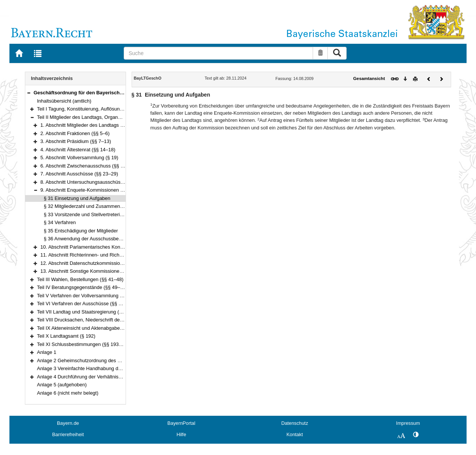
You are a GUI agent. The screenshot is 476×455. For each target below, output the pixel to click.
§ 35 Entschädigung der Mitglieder (81, 231)
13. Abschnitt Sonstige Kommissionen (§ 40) (88, 271)
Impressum (408, 423)
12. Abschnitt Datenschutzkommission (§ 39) (89, 263)
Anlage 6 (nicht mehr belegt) (68, 393)
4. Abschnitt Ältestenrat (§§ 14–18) (78, 150)
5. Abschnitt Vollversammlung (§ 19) (79, 158)
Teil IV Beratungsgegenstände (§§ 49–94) (82, 287)
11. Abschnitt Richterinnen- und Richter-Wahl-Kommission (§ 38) (110, 255)
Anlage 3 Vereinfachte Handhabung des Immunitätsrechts (99, 368)
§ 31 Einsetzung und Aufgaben (77, 198)
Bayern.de (68, 423)
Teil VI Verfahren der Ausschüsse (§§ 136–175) (88, 304)
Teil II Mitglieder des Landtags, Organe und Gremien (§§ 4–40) (105, 117)
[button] (29, 93)
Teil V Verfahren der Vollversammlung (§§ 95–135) (91, 296)
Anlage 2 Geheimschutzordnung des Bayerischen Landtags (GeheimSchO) (118, 360)
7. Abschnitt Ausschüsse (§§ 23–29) (79, 174)
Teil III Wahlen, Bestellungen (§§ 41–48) (80, 279)
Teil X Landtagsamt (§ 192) (66, 336)
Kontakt (295, 434)
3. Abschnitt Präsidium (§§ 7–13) (76, 141)
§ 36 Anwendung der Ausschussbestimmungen (94, 239)
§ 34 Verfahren (60, 222)
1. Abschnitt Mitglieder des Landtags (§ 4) (85, 125)
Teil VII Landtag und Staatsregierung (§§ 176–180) (92, 312)
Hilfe (181, 434)
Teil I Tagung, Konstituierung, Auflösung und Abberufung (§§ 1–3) (107, 109)
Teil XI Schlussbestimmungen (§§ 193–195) (84, 344)
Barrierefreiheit (68, 434)
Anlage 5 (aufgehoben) (62, 385)
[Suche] (218, 53)
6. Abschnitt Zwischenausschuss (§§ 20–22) (88, 166)
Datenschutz (295, 423)
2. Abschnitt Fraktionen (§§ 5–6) (75, 133)
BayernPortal (181, 423)
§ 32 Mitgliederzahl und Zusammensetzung (91, 206)
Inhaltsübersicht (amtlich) (64, 101)
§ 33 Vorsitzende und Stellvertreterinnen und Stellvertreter (107, 214)
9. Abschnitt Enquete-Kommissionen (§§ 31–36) (92, 190)
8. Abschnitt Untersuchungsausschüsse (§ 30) (90, 182)
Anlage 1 (47, 352)
